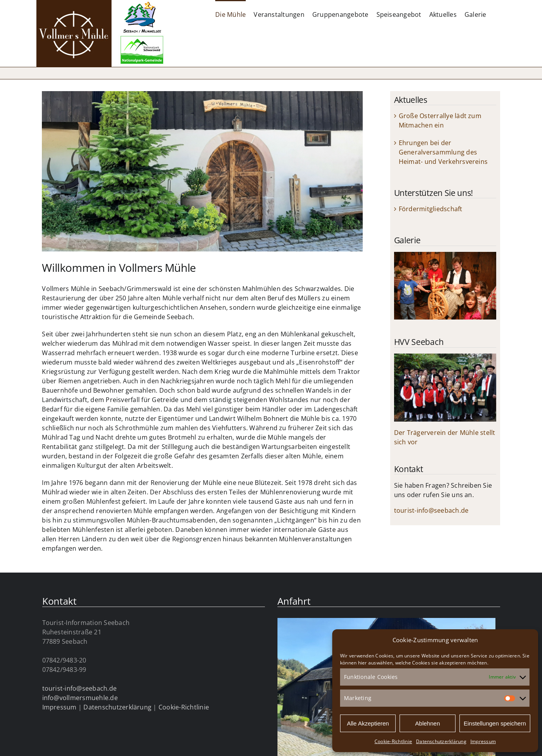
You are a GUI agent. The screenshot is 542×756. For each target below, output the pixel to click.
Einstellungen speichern (495, 723)
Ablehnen (428, 723)
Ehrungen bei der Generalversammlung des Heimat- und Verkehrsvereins (443, 152)
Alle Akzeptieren (368, 723)
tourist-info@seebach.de (431, 510)
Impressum (483, 741)
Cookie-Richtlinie (393, 741)
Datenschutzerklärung (441, 741)
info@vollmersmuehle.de (80, 698)
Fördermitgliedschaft (431, 209)
